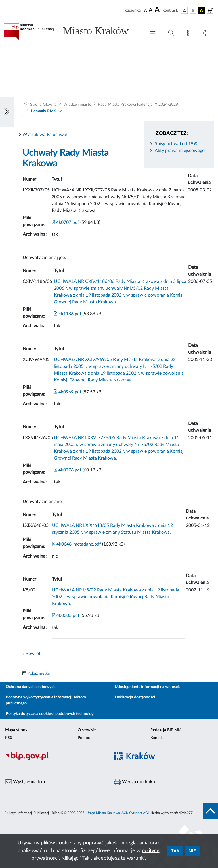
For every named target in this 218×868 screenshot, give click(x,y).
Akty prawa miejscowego (180, 151)
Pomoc (84, 738)
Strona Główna (43, 105)
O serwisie (87, 730)
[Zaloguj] (206, 34)
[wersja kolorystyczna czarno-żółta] (202, 11)
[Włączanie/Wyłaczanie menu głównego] (153, 34)
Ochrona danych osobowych (31, 687)
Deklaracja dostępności (135, 697)
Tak (175, 851)
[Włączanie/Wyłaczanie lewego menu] (7, 112)
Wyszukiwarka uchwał (45, 135)
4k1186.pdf (68, 314)
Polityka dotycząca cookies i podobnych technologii (51, 714)
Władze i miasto (77, 105)
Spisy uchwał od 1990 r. (178, 144)
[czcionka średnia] (151, 10)
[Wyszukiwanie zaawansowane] (171, 33)
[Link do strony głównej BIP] (72, 32)
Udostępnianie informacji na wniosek (147, 687)
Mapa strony (16, 730)
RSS (9, 738)
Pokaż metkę (39, 673)
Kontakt (157, 738)
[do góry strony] (210, 811)
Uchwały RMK (43, 111)
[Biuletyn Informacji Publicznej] (54, 759)
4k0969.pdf (68, 392)
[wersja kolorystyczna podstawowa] (185, 11)
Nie (192, 851)
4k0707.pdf (65, 222)
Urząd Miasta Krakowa (103, 813)
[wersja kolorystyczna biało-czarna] (193, 11)
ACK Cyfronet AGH (136, 813)
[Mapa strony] (189, 34)
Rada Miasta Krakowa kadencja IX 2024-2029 (138, 105)
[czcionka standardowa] (146, 10)
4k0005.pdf (66, 615)
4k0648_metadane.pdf (76, 544)
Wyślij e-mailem (25, 782)
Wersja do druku (135, 782)
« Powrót (32, 654)
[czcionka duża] (158, 10)
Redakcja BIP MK (165, 730)
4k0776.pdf (68, 470)
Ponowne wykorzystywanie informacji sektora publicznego (46, 700)
